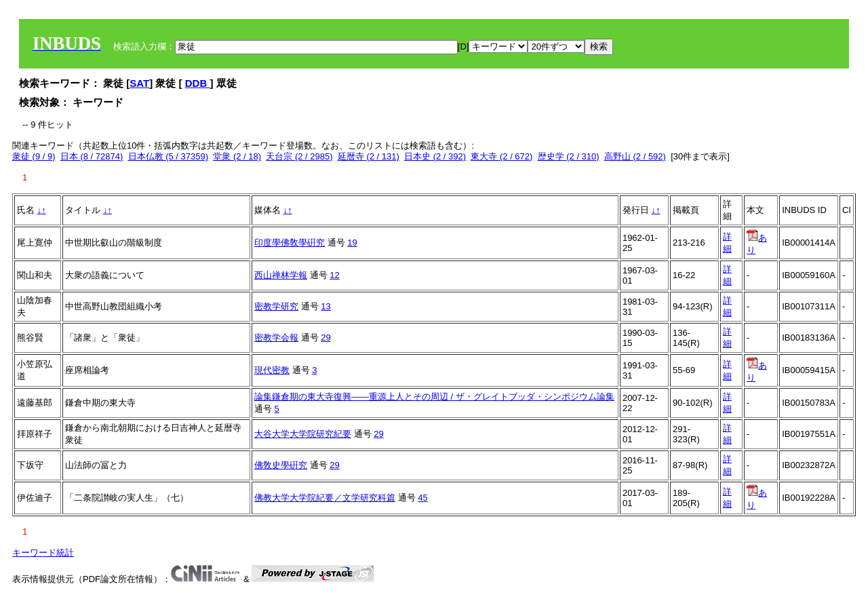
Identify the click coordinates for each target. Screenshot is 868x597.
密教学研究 (276, 306)
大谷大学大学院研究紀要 (303, 434)
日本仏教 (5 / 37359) (169, 156)
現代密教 (272, 370)
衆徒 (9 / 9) (34, 156)
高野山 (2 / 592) (635, 156)
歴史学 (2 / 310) (569, 156)
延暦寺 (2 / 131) (369, 156)
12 (334, 275)
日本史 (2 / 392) (435, 156)
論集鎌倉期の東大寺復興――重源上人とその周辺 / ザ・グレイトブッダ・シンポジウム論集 (434, 397)
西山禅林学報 (281, 275)
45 (422, 498)
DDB (198, 83)
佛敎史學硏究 (281, 465)
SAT (139, 83)
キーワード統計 (43, 553)
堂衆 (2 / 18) (237, 156)
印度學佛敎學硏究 (290, 243)
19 (352, 243)
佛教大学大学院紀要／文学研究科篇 (325, 498)
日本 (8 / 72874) (92, 156)
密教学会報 (276, 338)
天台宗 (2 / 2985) (299, 156)
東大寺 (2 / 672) (501, 156)
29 (325, 338)
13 (325, 306)
